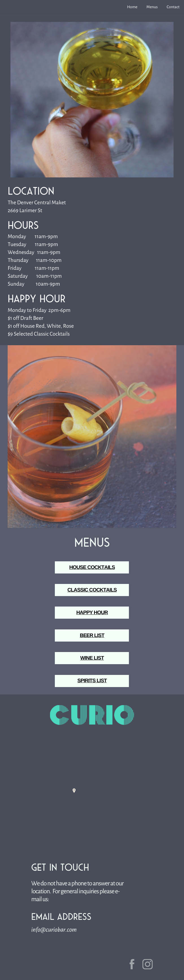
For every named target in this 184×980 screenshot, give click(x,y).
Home (132, 7)
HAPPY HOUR (92, 612)
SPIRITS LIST (92, 681)
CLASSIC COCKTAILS (92, 590)
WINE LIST (92, 658)
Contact (173, 7)
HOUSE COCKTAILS (92, 567)
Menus (152, 7)
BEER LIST (92, 635)
